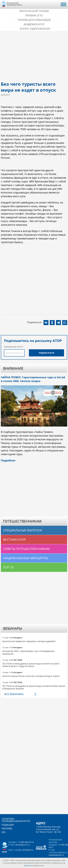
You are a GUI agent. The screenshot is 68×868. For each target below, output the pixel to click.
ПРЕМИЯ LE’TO (34, 15)
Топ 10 (8, 567)
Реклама (7, 829)
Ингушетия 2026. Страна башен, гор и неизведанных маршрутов (28, 652)
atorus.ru (28, 865)
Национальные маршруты (26, 558)
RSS (4, 832)
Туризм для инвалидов (34, 20)
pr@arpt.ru (28, 850)
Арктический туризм (34, 11)
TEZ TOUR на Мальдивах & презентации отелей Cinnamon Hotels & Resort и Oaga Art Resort (31, 665)
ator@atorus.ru (23, 845)
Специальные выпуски (23, 530)
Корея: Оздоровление (35, 29)
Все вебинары (14, 694)
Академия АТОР (34, 24)
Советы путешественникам (26, 549)
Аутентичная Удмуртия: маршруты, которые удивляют (29, 641)
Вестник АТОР (14, 540)
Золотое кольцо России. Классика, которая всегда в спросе (31, 676)
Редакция (8, 825)
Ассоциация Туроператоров (14, 4)
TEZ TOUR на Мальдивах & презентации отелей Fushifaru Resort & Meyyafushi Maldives (34, 687)
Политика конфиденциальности (16, 820)
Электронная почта (13, 347)
